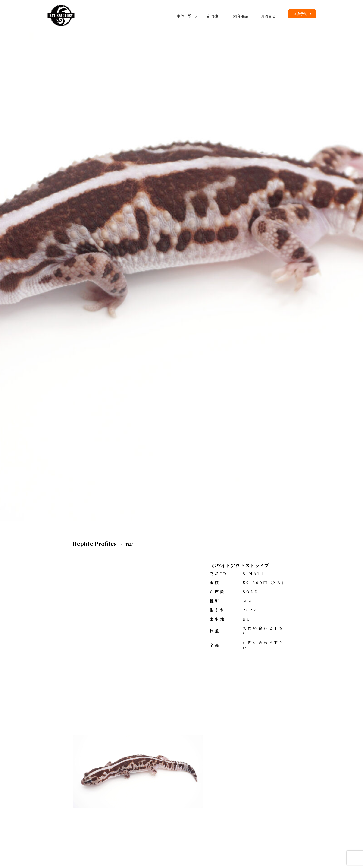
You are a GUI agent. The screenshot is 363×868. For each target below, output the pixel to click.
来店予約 (302, 14)
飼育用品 (241, 16)
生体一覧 (187, 16)
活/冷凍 (212, 16)
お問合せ (268, 16)
